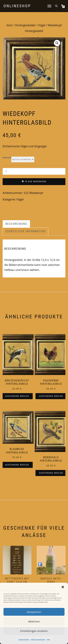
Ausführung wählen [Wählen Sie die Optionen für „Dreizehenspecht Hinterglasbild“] (17, 396)
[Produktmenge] (34, 171)
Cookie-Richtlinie (24, 639)
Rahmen (7, 158)
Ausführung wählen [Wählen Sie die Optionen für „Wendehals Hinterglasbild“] (51, 473)
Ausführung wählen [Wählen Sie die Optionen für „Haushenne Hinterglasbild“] (51, 396)
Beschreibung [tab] (16, 224)
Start (9, 25)
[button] (63, 587)
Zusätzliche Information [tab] (25, 231)
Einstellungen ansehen (34, 631)
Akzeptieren (34, 612)
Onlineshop (17, 6)
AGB (48, 639)
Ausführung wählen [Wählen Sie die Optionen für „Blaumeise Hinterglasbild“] (17, 465)
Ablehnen (34, 621)
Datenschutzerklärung (38, 639)
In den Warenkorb (35, 182)
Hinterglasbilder (25, 25)
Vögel (42, 25)
